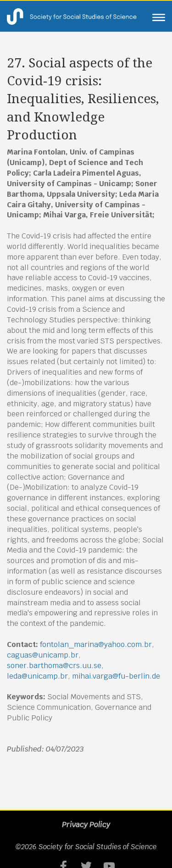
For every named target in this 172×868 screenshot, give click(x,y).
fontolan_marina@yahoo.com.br (96, 644)
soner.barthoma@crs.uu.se (54, 666)
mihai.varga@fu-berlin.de (116, 676)
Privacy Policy (86, 825)
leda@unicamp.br (37, 676)
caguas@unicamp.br (43, 655)
